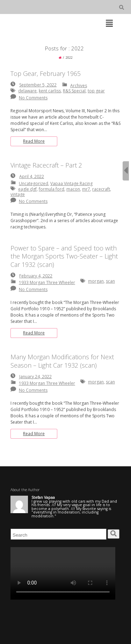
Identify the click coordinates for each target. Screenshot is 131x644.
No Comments (33, 98)
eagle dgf (27, 189)
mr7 (86, 189)
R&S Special (74, 91)
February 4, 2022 (36, 276)
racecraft (101, 189)
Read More (34, 141)
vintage (18, 194)
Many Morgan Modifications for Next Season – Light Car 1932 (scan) (62, 361)
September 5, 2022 (38, 85)
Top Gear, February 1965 (46, 73)
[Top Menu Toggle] (109, 24)
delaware (27, 91)
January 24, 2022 (35, 377)
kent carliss (50, 91)
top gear (96, 91)
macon (73, 189)
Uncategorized (34, 183)
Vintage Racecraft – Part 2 (46, 165)
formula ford (52, 189)
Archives (79, 86)
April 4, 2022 (32, 176)
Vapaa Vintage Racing (71, 183)
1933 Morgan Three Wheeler (47, 282)
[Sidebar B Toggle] (126, 171)
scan (110, 281)
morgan (96, 281)
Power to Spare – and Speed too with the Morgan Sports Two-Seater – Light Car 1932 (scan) (64, 256)
